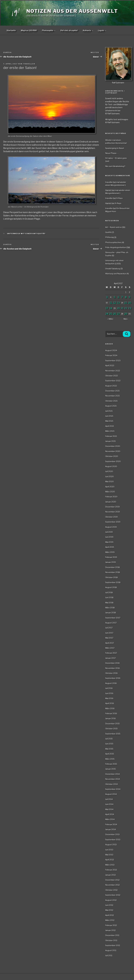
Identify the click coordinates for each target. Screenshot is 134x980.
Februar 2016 (111, 713)
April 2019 (110, 547)
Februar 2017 (111, 653)
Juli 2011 (109, 956)
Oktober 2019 (111, 517)
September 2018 (113, 582)
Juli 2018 (109, 592)
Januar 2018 (110, 613)
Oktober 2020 (112, 456)
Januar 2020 (111, 502)
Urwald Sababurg (113, 269)
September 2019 (113, 522)
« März (110, 319)
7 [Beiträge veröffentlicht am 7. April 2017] (122, 297)
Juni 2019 (109, 537)
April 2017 (110, 643)
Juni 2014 (109, 804)
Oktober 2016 (111, 673)
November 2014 (113, 779)
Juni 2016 (109, 693)
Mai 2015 (109, 749)
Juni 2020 (109, 477)
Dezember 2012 (112, 880)
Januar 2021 (110, 441)
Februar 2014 (111, 824)
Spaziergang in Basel (115, 148)
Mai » (126, 319)
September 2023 (113, 361)
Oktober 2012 (111, 890)
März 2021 (110, 431)
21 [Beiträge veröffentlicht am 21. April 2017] (122, 308)
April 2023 (110, 366)
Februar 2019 (111, 557)
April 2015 (110, 754)
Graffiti (108, 232)
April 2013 (110, 860)
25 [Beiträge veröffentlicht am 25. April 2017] (111, 314)
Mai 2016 (109, 698)
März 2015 (110, 759)
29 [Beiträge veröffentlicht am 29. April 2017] (126, 314)
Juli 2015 (109, 739)
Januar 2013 (110, 875)
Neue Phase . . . (112, 153)
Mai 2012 (109, 910)
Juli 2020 (109, 471)
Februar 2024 (111, 355)
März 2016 (110, 708)
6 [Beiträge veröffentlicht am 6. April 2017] (118, 297)
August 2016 (111, 683)
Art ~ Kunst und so (113, 227)
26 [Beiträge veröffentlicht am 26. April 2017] (115, 314)
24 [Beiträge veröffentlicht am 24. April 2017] (107, 314)
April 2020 (110, 487)
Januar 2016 (110, 718)
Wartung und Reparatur (116, 274)
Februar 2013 (111, 870)
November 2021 (112, 396)
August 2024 (111, 350)
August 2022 (111, 386)
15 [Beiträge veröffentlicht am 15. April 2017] (126, 303)
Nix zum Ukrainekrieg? (115, 166)
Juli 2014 (109, 799)
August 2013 (111, 845)
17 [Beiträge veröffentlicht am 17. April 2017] (107, 308)
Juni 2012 (109, 905)
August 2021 (111, 406)
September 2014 (113, 789)
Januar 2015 (110, 769)
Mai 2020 (109, 482)
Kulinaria (88, 30)
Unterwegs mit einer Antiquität (26, 234)
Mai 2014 (109, 809)
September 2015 (113, 734)
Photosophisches (113, 242)
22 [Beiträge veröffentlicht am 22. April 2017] (126, 308)
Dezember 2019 (112, 507)
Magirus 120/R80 (29, 30)
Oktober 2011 (111, 940)
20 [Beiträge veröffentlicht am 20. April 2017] (118, 308)
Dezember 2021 (112, 391)
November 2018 (113, 572)
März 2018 (110, 608)
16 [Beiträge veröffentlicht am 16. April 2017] (130, 303)
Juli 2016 (109, 688)
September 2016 (113, 678)
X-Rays (119, 198)
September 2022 (113, 381)
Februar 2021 (111, 436)
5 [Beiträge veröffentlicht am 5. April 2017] (115, 297)
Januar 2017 (110, 658)
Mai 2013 (109, 855)
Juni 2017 (109, 633)
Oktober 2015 (111, 729)
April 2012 (110, 915)
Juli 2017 (109, 628)
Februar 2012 (111, 925)
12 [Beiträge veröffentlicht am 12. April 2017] (115, 303)
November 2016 (113, 668)
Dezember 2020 (113, 446)
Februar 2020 (111, 497)
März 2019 (110, 552)
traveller (29, 64)
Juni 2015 (109, 744)
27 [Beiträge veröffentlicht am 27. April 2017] (118, 314)
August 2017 (111, 623)
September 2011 (113, 945)
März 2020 (110, 492)
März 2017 (110, 648)
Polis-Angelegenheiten (116, 247)
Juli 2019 (109, 532)
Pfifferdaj (109, 237)
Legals (102, 30)
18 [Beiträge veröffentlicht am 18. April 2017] (111, 308)
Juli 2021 (109, 411)
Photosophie (49, 30)
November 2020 (113, 451)
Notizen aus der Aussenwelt (72, 11)
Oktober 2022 (111, 376)
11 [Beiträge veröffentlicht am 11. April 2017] (111, 303)
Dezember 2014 (112, 774)
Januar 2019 (110, 562)
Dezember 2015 (112, 724)
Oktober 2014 (111, 784)
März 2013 (110, 865)
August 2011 (111, 950)
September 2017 (113, 618)
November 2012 (112, 885)
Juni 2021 (109, 416)
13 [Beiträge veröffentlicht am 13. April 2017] (118, 303)
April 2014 (110, 814)
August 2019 (111, 527)
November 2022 (113, 371)
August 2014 (111, 794)
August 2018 (111, 587)
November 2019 (113, 512)
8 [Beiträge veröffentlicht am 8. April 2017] (126, 297)
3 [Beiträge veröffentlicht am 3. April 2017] (107, 297)
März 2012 (110, 920)
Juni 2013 (109, 850)
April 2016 (110, 703)
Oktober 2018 (111, 577)
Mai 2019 (109, 542)
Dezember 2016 (112, 663)
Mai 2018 (109, 603)
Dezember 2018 (112, 567)
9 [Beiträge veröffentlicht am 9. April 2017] (130, 297)
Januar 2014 (110, 829)
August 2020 (111, 466)
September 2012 (113, 895)
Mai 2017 (109, 638)
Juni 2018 (109, 597)
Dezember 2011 (112, 935)
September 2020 (113, 461)
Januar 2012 (110, 930)
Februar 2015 (111, 764)
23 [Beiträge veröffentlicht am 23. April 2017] (130, 308)
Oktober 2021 (111, 401)
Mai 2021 (109, 421)
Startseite (11, 30)
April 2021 (110, 426)
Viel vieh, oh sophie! (69, 30)
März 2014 (110, 819)
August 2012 (111, 900)
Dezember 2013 (112, 834)
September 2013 (113, 840)
